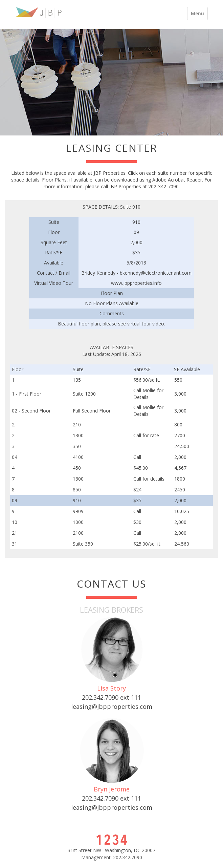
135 (77, 380)
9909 (78, 511)
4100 (78, 457)
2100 (78, 533)
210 (77, 425)
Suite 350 (83, 544)
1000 (78, 522)
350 (77, 446)
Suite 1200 (84, 394)
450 (77, 468)
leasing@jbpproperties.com (112, 706)
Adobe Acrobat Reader (177, 180)
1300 (78, 435)
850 (77, 490)
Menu (199, 15)
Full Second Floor (92, 411)
